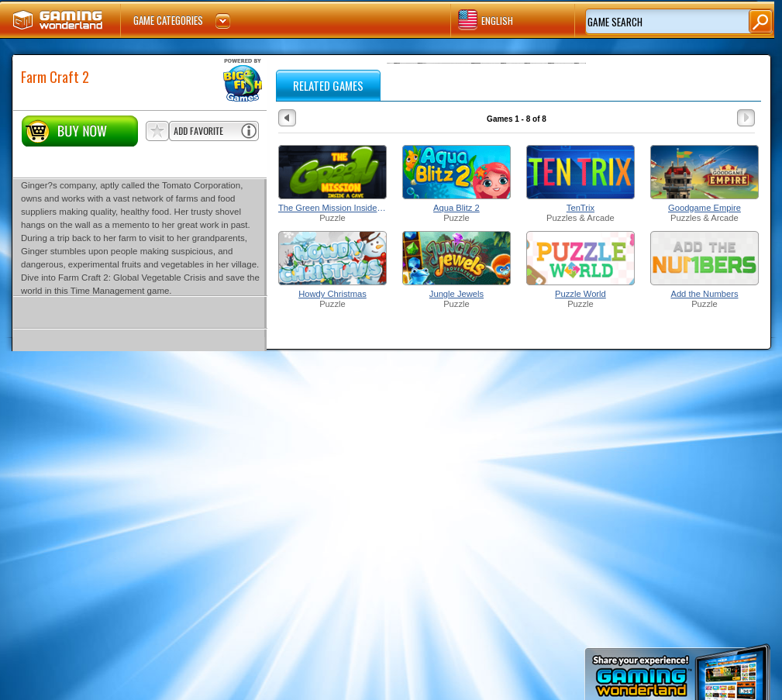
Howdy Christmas (332, 294)
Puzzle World (580, 294)
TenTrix (580, 208)
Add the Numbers (704, 294)
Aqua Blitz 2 (456, 208)
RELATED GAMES (328, 85)
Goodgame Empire (704, 208)
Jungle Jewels (456, 294)
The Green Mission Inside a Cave (332, 208)
